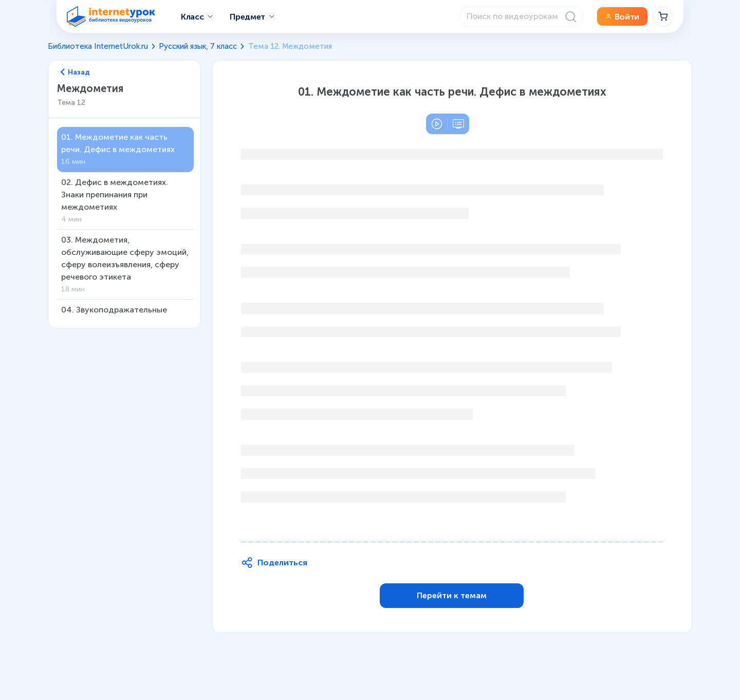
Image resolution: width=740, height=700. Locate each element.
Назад (76, 72)
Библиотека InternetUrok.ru (98, 46)
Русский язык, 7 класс (198, 46)
